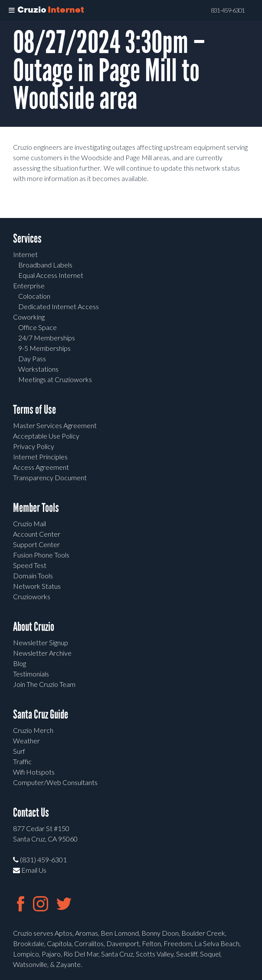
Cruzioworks (32, 596)
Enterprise (29, 285)
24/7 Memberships (47, 338)
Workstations (38, 369)
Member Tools (36, 508)
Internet (25, 254)
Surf (19, 751)
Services (27, 239)
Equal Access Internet (51, 275)
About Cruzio (34, 627)
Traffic (22, 761)
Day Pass (32, 358)
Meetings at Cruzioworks (55, 379)
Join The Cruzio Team (44, 684)
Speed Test (30, 565)
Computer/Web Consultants (55, 782)
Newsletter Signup (41, 642)
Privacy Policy (34, 446)
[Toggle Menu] (12, 10)
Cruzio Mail (29, 523)
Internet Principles (40, 457)
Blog (20, 663)
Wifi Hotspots (34, 772)
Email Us (30, 870)
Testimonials (31, 674)
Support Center (36, 544)
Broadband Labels (45, 265)
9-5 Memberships (44, 348)
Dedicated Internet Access (59, 306)
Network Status (37, 586)
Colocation (34, 296)
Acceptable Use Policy (46, 436)
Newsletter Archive (42, 653)
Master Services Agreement (55, 425)
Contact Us (31, 813)
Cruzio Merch (33, 730)
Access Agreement (41, 467)
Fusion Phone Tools (41, 555)
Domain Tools (33, 576)
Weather (26, 741)
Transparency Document (50, 477)
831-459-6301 (228, 10)
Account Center (37, 534)
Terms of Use (34, 410)
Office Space (38, 327)
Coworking (29, 317)
